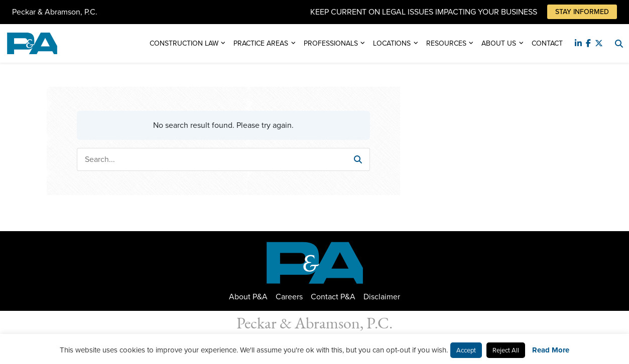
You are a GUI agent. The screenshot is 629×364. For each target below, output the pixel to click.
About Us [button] (499, 43)
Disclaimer (382, 297)
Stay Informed (582, 12)
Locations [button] (392, 43)
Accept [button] (466, 350)
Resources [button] (446, 43)
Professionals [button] (331, 43)
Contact (547, 43)
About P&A (248, 297)
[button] (358, 159)
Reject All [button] (506, 350)
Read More (551, 350)
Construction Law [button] (184, 43)
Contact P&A (333, 297)
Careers (289, 297)
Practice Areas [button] (261, 43)
